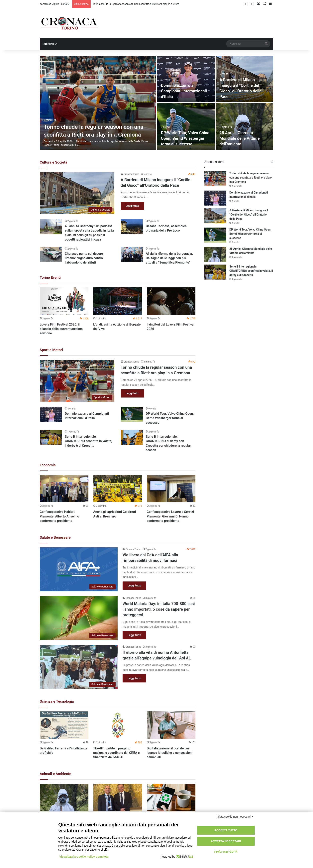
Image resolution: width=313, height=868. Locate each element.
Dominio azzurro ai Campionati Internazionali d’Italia (184, 91)
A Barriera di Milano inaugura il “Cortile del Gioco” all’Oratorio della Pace (249, 215)
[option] (156, 103)
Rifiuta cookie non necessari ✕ (235, 817)
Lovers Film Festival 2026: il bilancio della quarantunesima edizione (61, 329)
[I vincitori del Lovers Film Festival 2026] (171, 301)
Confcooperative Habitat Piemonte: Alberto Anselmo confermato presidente (59, 516)
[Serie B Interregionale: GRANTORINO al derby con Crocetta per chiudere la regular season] (132, 437)
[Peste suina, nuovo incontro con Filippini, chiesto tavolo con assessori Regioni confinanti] (118, 797)
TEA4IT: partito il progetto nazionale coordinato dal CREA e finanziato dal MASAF (116, 753)
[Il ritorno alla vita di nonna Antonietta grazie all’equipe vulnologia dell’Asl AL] (79, 667)
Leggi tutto (133, 206)
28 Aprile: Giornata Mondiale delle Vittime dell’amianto (240, 138)
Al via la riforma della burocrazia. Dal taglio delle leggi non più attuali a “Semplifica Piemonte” (169, 258)
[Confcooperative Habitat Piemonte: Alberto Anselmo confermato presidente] (64, 489)
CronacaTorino (132, 174)
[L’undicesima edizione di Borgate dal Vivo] (118, 301)
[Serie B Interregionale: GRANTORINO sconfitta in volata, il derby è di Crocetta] (51, 437)
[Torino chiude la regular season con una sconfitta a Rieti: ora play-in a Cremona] (98, 103)
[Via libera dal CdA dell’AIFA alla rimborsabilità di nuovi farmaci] (79, 569)
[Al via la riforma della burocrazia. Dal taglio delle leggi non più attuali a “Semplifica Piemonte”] (132, 254)
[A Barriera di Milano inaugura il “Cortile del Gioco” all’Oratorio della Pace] (77, 193)
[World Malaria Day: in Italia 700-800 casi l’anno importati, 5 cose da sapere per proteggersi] (79, 618)
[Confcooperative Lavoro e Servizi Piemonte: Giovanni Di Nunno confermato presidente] (171, 489)
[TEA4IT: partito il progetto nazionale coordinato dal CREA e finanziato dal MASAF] (118, 725)
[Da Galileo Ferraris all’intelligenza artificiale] (64, 725)
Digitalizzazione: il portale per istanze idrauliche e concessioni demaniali (170, 753)
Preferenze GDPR (226, 852)
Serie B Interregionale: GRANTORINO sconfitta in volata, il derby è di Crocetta (89, 441)
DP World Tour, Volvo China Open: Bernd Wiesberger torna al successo (185, 138)
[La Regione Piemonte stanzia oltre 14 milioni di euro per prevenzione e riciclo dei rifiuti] (171, 797)
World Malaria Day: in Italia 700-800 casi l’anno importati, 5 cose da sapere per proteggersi (159, 609)
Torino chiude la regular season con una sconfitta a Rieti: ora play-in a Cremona (138, 4)
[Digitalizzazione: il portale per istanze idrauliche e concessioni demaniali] (171, 725)
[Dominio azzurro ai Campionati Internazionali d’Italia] (186, 79)
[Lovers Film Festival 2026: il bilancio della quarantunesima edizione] (64, 301)
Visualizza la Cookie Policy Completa (84, 857)
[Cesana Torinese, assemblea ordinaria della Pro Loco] (132, 227)
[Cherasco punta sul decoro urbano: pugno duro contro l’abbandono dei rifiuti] (51, 254)
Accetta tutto (226, 830)
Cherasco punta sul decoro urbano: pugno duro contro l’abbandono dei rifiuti (84, 258)
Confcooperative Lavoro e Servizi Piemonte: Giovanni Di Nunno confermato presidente (170, 516)
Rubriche (48, 44)
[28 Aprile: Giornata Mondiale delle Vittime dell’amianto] (245, 126)
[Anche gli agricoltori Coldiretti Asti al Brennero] (118, 489)
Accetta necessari (226, 841)
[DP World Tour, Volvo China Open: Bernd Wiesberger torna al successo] (186, 126)
